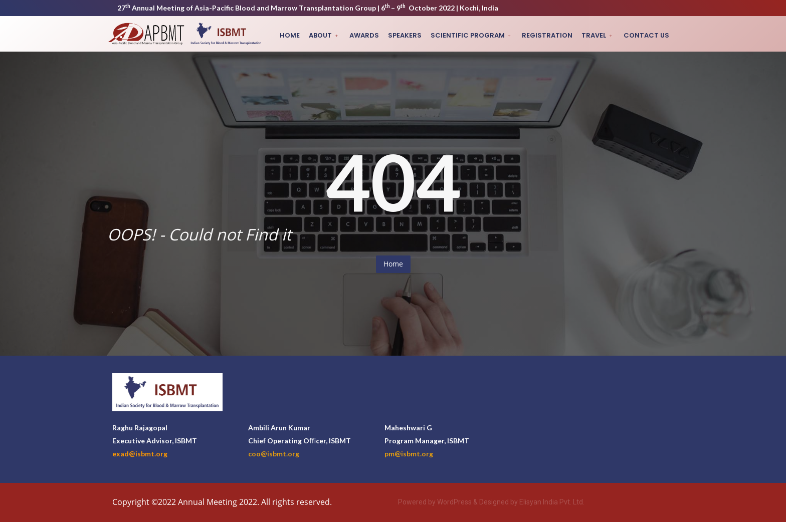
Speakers (409, 35)
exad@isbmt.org (140, 454)
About (330, 35)
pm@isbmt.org (409, 454)
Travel (600, 35)
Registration (550, 35)
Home (296, 35)
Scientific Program (475, 35)
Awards (369, 35)
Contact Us (647, 35)
